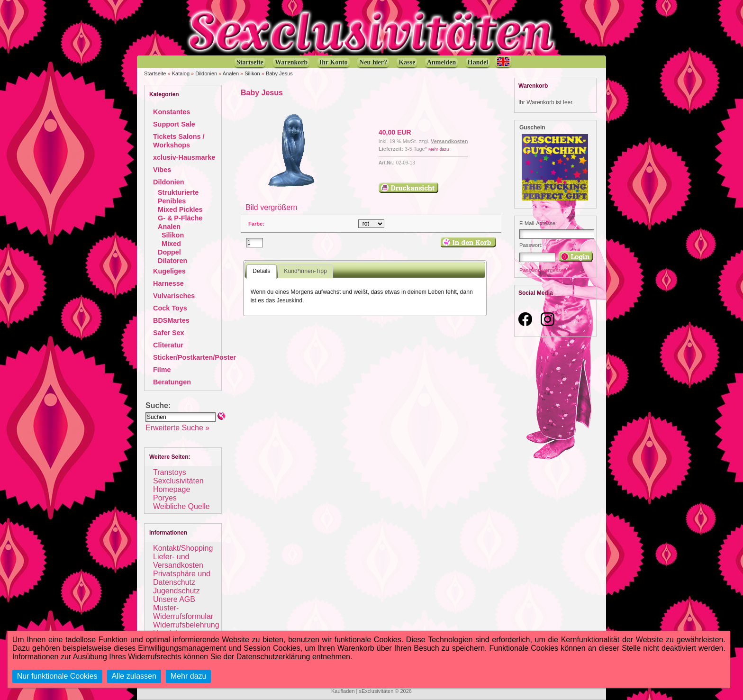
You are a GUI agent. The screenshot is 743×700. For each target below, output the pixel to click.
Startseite (155, 73)
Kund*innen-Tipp (305, 271)
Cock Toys (170, 308)
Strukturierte (178, 192)
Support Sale (174, 124)
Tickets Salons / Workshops (179, 141)
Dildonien (206, 73)
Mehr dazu (439, 149)
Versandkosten (449, 141)
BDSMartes (171, 320)
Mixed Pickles (180, 209)
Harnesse (168, 283)
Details (261, 271)
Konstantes (172, 112)
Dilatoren (172, 261)
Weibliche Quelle (181, 506)
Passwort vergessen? (544, 270)
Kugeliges (169, 271)
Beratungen (172, 382)
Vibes (162, 170)
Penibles (172, 201)
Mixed (171, 244)
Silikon (252, 73)
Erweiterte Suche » (177, 428)
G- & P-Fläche (180, 218)
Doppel (169, 252)
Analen (231, 73)
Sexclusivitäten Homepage (178, 485)
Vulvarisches (174, 296)
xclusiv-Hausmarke (184, 157)
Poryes (165, 498)
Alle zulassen (134, 676)
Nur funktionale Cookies (57, 676)
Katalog (181, 73)
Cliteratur (168, 345)
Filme (162, 370)
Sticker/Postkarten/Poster (195, 357)
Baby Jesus (279, 73)
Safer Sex (169, 333)
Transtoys (170, 472)
